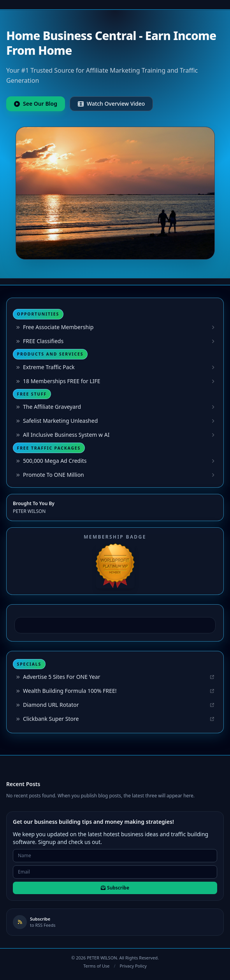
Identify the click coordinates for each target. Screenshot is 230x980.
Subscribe (115, 888)
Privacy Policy (133, 966)
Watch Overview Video (111, 104)
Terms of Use (96, 966)
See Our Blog (36, 104)
